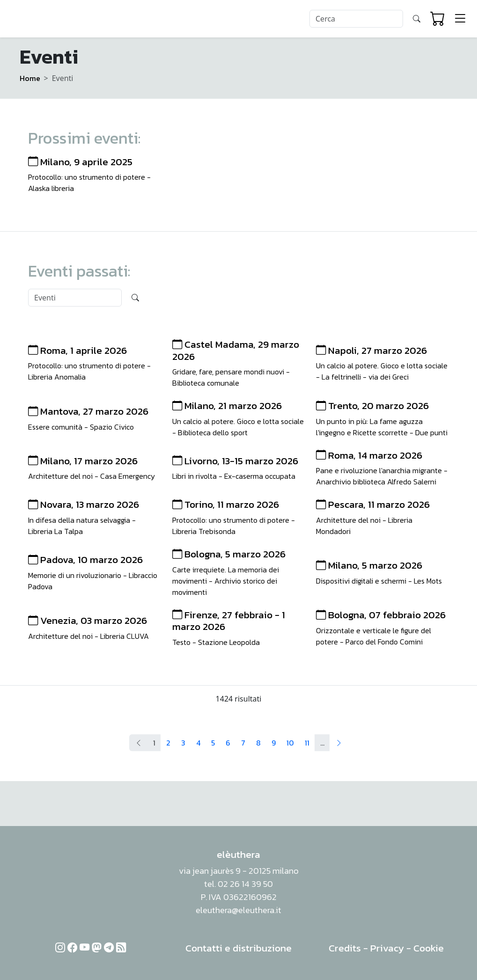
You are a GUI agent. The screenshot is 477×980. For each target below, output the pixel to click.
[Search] (356, 19)
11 (307, 743)
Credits (345, 948)
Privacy (387, 948)
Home (30, 78)
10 (290, 743)
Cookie (429, 948)
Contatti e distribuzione (238, 948)
